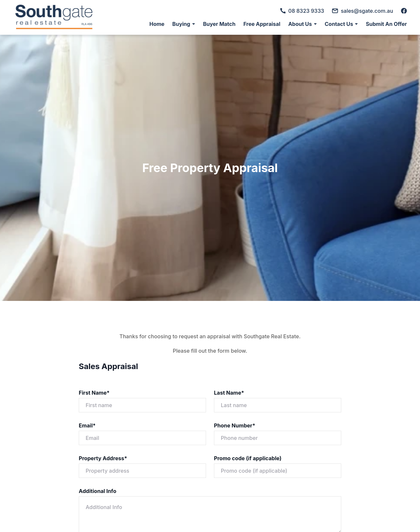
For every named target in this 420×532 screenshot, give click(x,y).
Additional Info (98, 491)
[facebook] (404, 11)
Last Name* (229, 393)
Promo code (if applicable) (248, 458)
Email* (87, 425)
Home (157, 24)
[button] (184, 24)
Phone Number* (235, 425)
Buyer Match (219, 24)
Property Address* (103, 458)
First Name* (94, 393)
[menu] (276, 24)
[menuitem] (157, 24)
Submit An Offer (386, 24)
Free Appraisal (262, 24)
